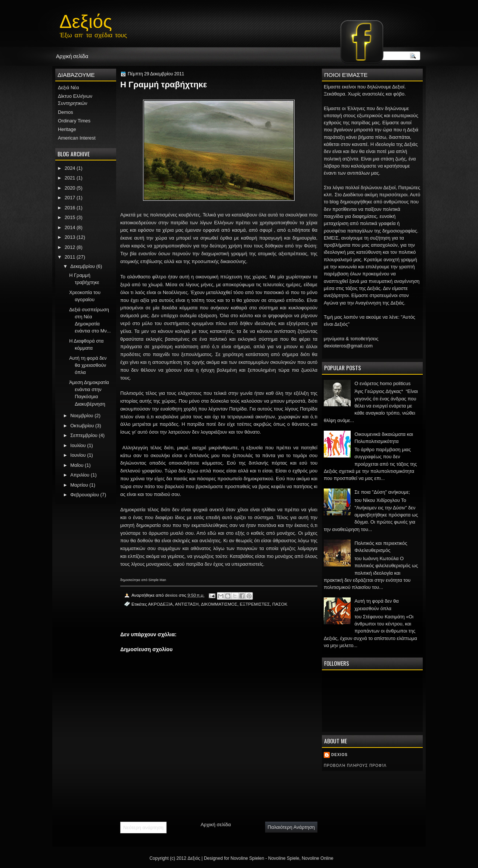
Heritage (67, 129)
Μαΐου (77, 465)
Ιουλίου (78, 445)
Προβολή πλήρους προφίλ (355, 766)
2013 (70, 237)
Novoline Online (318, 858)
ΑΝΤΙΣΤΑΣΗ (187, 604)
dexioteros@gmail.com (348, 346)
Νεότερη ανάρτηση (143, 828)
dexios (339, 755)
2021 (70, 178)
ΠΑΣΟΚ (280, 604)
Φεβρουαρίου (85, 495)
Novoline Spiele (284, 858)
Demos (66, 112)
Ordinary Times (74, 121)
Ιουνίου (78, 455)
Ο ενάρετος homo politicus (382, 383)
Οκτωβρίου (82, 426)
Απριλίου (80, 475)
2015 (70, 217)
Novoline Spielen (247, 858)
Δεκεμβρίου (83, 266)
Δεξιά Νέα (68, 88)
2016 (70, 208)
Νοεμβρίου (82, 416)
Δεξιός (86, 19)
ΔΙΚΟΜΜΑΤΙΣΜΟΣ (219, 604)
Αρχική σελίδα (72, 56)
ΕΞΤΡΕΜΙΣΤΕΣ (255, 604)
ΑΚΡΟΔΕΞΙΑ (160, 604)
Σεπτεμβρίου (84, 435)
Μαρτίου (79, 485)
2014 (70, 227)
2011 (70, 257)
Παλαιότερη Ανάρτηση (291, 827)
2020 (70, 188)
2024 (70, 168)
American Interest (77, 138)
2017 (70, 198)
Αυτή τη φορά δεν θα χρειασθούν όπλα (88, 365)
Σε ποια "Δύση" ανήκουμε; (382, 492)
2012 (70, 247)
